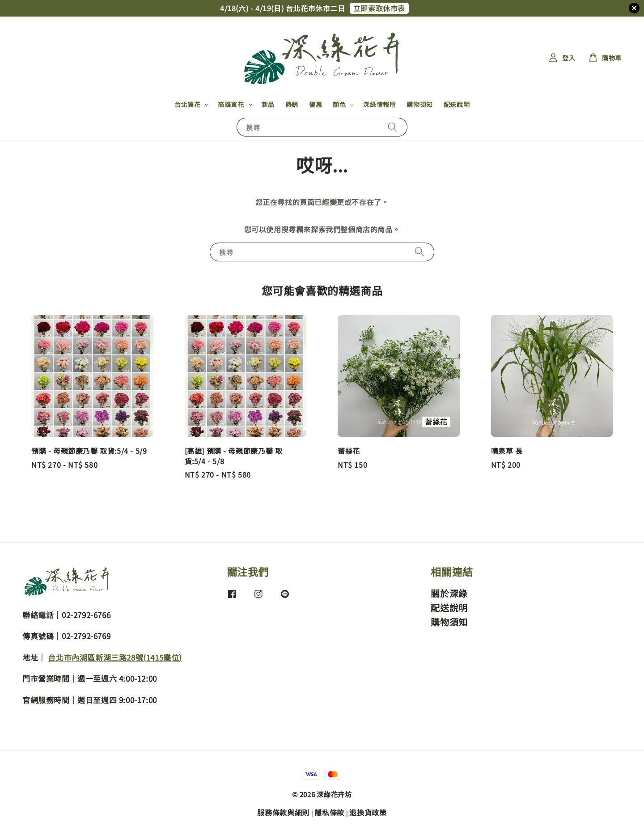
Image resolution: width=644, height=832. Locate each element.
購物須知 (419, 104)
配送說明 (457, 104)
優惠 (316, 104)
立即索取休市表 (379, 8)
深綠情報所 (379, 104)
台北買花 (187, 104)
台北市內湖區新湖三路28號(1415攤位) (115, 657)
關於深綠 (449, 594)
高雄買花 (231, 104)
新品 (268, 104)
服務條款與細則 (283, 812)
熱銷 (292, 104)
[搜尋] (393, 127)
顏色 (339, 104)
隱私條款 (329, 812)
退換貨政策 (368, 812)
